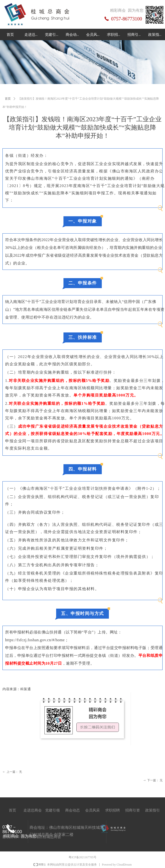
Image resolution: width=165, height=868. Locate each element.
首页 (8, 99)
